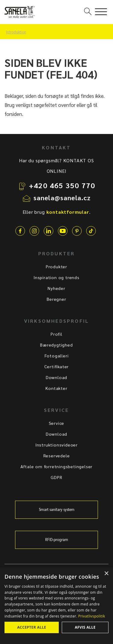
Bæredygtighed (56, 345)
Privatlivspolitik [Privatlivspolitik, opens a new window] (92, 616)
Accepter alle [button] (32, 627)
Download (56, 377)
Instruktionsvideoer (56, 445)
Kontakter (56, 388)
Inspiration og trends (56, 277)
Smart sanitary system (57, 509)
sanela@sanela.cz (62, 198)
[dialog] (56, 606)
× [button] (106, 574)
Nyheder (56, 288)
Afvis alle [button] (85, 627)
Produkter (56, 266)
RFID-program (57, 540)
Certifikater (57, 366)
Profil (56, 334)
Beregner (56, 299)
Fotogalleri (57, 356)
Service (57, 423)
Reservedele (57, 456)
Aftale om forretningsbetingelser (57, 466)
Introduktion (16, 32)
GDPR (56, 477)
